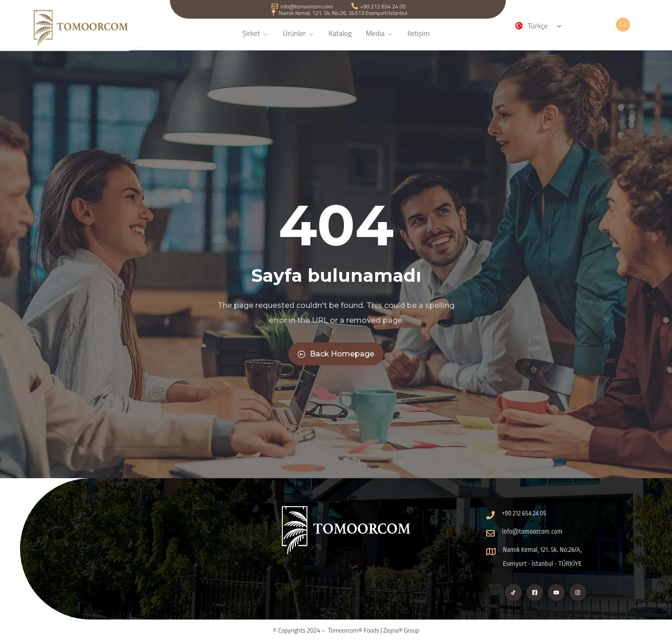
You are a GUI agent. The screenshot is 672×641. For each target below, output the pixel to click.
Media (380, 39)
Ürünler (299, 39)
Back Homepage (336, 354)
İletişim (419, 39)
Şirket (255, 39)
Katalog (340, 39)
